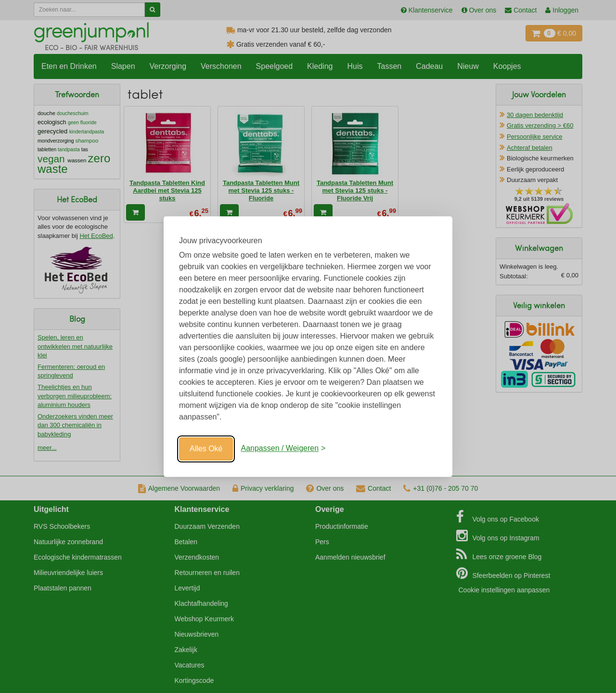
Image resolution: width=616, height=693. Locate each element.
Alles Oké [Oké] (206, 449)
